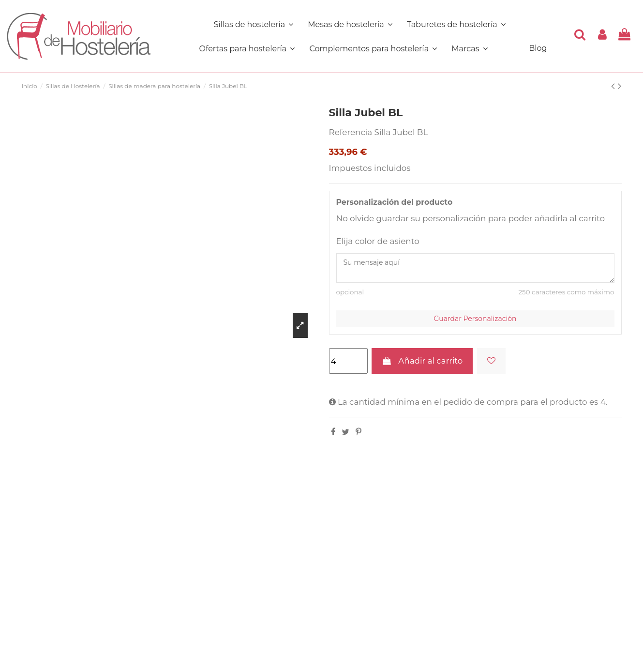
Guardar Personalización (475, 319)
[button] (373, 48)
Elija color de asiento (378, 241)
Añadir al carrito (422, 361)
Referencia (351, 132)
